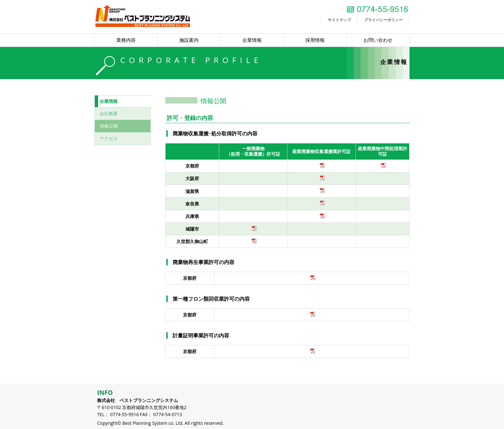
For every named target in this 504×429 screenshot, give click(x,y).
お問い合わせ (378, 40)
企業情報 (252, 40)
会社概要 (109, 113)
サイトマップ (339, 20)
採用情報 (315, 40)
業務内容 (126, 40)
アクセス (109, 138)
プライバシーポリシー (383, 20)
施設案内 (189, 40)
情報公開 (109, 126)
